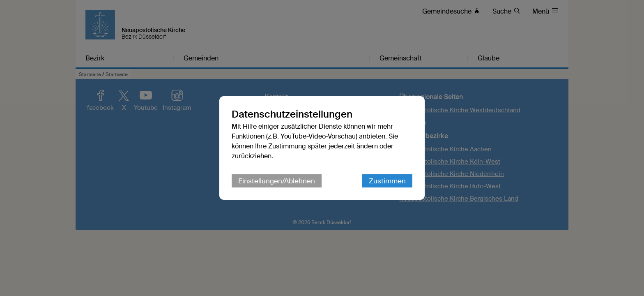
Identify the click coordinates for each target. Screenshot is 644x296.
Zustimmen (387, 181)
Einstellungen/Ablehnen (277, 181)
